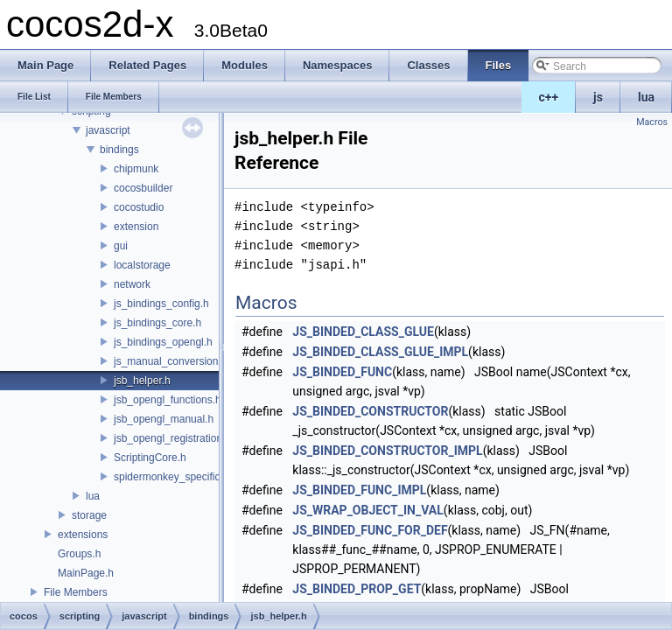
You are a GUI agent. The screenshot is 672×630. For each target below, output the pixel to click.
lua (646, 97)
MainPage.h (86, 573)
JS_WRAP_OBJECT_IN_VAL (368, 510)
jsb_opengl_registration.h (172, 438)
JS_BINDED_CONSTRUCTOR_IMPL (387, 451)
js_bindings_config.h (161, 304)
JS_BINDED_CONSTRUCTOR (370, 411)
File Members (76, 592)
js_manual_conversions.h (173, 361)
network (132, 284)
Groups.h (79, 554)
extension (136, 227)
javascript (108, 130)
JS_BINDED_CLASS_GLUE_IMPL (380, 352)
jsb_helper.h (142, 381)
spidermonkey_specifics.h (174, 477)
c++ (549, 97)
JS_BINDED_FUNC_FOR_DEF (370, 530)
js (598, 97)
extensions (83, 535)
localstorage (142, 265)
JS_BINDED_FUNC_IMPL (359, 490)
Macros (652, 122)
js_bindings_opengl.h (163, 342)
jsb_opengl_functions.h (168, 400)
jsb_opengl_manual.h (164, 419)
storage (89, 515)
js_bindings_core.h (157, 323)
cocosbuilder (143, 188)
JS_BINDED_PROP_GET (357, 589)
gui (121, 246)
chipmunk (136, 169)
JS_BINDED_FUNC (342, 372)
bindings (119, 150)
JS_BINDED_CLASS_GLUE (363, 332)
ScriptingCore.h (150, 458)
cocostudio (139, 207)
